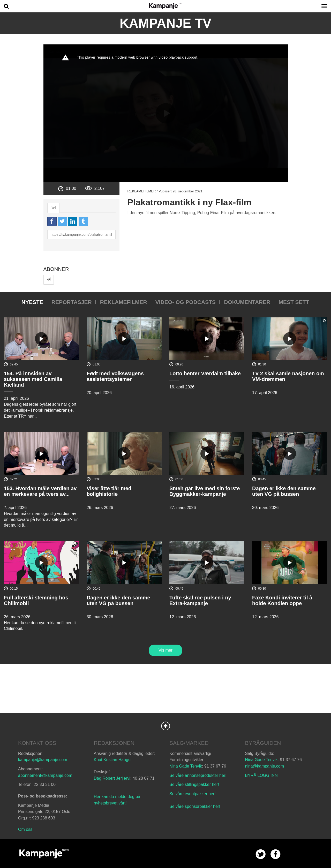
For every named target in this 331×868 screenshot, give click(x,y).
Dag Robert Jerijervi (112, 778)
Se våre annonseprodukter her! (198, 775)
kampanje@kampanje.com (43, 760)
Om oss (25, 829)
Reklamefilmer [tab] (124, 302)
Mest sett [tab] (294, 302)
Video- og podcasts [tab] (186, 302)
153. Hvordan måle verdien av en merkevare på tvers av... (40, 491)
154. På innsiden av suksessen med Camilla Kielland (33, 379)
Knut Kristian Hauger (113, 760)
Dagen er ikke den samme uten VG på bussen (284, 491)
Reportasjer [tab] (72, 302)
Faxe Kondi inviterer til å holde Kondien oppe (282, 600)
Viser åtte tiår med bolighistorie (109, 491)
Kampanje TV (166, 23)
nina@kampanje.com (265, 766)
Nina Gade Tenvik (186, 766)
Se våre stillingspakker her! (195, 784)
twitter (261, 854)
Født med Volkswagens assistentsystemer (115, 376)
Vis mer (165, 650)
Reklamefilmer (141, 191)
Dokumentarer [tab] (247, 302)
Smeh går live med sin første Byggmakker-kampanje (205, 491)
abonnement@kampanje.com (45, 775)
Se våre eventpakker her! (193, 794)
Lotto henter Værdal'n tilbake (205, 373)
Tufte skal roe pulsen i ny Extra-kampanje (200, 600)
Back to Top (165, 726)
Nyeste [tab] (32, 302)
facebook (276, 854)
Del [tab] (53, 208)
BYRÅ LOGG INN (261, 775)
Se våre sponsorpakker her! (195, 806)
